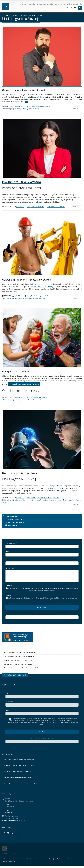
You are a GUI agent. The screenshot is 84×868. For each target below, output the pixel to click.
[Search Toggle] (81, 4)
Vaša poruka (10, 568)
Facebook (4, 835)
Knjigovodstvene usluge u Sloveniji (45, 861)
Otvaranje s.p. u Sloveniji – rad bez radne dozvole (26, 280)
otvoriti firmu (39, 97)
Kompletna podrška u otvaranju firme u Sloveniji (18, 861)
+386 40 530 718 (60, 4)
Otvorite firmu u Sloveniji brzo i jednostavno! (19, 665)
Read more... (76, 109)
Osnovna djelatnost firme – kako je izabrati (23, 90)
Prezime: (9, 702)
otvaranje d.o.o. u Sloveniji (31, 109)
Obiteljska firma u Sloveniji (15, 372)
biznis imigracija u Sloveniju (13, 109)
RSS (12, 835)
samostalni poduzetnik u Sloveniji (42, 287)
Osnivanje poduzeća (38, 106)
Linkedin (16, 835)
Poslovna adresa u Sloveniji (66, 861)
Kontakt (31, 4)
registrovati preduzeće (53, 488)
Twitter (8, 835)
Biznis (29, 106)
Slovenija (48, 106)
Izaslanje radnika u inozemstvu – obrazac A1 (19, 661)
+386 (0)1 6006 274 (20, 519)
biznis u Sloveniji (28, 500)
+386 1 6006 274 (44, 4)
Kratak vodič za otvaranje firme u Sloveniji (24, 384)
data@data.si (73, 4)
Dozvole (34, 498)
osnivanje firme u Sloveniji (42, 500)
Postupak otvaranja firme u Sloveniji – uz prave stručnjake (23, 668)
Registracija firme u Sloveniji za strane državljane (20, 653)
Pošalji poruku (42, 607)
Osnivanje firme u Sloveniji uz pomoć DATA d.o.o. (20, 657)
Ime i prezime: (11, 543)
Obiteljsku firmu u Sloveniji (30, 381)
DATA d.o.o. (20, 106)
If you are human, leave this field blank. (42, 614)
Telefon (8, 560)
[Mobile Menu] (80, 8)
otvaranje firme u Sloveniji (60, 500)
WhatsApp (11, 822)
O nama (22, 4)
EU (32, 296)
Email (8, 551)
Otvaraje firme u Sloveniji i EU (32, 400)
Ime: (8, 694)
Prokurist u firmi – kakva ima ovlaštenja (22, 182)
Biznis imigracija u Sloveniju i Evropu (20, 473)
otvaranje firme (27, 298)
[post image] (42, 56)
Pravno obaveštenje (10, 863)
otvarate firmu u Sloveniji (34, 202)
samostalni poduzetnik (40, 298)
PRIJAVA (42, 733)
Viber (4, 822)
